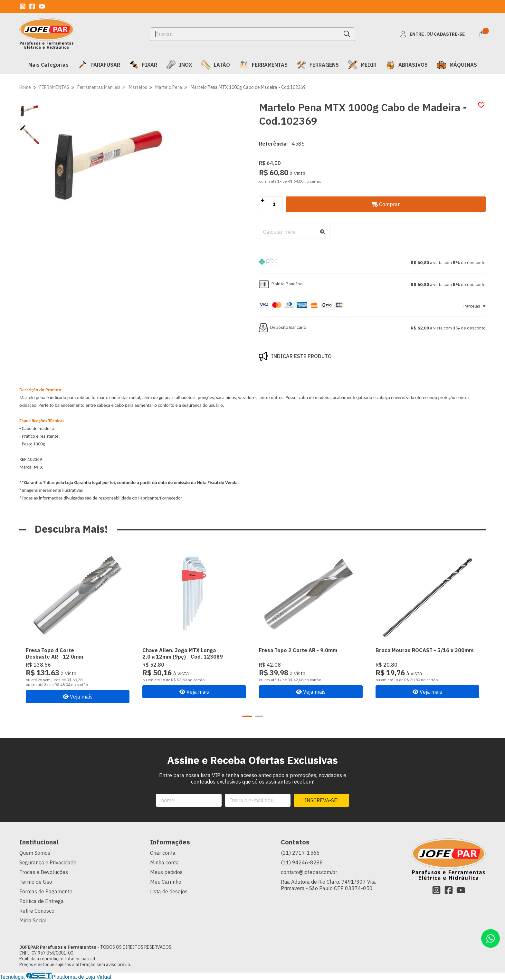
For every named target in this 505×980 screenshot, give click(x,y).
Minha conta (164, 862)
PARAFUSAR (99, 65)
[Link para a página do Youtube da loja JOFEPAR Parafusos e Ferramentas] (42, 6)
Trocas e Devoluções (44, 872)
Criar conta (163, 853)
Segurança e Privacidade (48, 862)
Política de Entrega (42, 901)
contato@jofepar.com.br (309, 872)
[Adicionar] (263, 200)
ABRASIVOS (407, 65)
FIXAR (143, 65)
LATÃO (215, 65)
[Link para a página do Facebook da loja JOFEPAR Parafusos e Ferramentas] (32, 6)
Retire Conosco (37, 911)
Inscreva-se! (322, 800)
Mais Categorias (48, 65)
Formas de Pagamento (46, 891)
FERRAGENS (318, 65)
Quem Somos (35, 853)
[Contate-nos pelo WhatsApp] (491, 938)
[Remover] (263, 208)
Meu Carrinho (166, 882)
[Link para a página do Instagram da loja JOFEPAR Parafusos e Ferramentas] (23, 6)
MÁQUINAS (457, 65)
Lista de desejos (169, 891)
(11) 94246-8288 (302, 862)
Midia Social (33, 920)
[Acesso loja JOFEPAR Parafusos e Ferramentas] (432, 34)
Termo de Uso (36, 882)
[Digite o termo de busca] (245, 34)
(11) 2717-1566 (300, 853)
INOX (179, 65)
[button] (372, 262)
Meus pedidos (166, 872)
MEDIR (362, 65)
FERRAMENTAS (263, 65)
